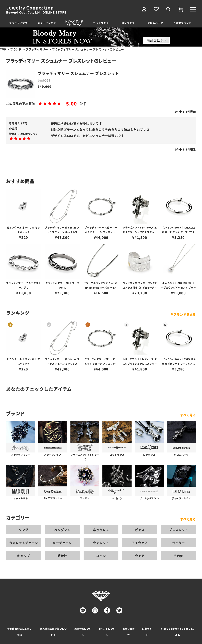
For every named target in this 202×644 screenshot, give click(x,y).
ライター (178, 543)
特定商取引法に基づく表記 (19, 632)
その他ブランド (182, 23)
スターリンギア (47, 23)
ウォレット (101, 543)
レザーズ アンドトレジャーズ (74, 23)
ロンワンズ (128, 23)
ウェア (140, 556)
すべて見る (188, 415)
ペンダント (62, 530)
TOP (3, 49)
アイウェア (140, 543)
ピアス (140, 530)
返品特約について (83, 632)
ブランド (16, 49)
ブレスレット (178, 530)
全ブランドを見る (183, 314)
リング (23, 530)
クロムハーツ (155, 23)
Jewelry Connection (30, 8)
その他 (178, 556)
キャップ (24, 556)
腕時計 (62, 556)
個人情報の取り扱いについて (53, 632)
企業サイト (147, 632)
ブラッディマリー (20, 23)
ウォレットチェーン (24, 543)
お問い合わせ (129, 632)
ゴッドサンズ (101, 23)
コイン (101, 556)
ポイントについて (107, 632)
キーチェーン (62, 543)
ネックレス (101, 530)
